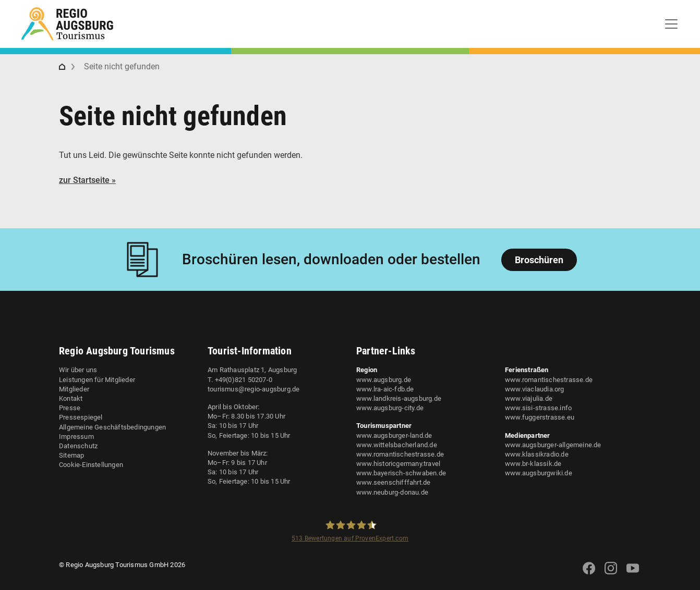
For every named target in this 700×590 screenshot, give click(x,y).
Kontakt (71, 398)
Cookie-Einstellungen (91, 465)
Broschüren (539, 260)
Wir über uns (78, 370)
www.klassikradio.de (537, 454)
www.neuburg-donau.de (392, 492)
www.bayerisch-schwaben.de (401, 473)
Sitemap (71, 455)
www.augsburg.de (384, 380)
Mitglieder (74, 389)
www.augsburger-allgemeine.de (553, 445)
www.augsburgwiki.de (539, 473)
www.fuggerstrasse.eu (540, 417)
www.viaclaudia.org (535, 389)
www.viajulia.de (529, 398)
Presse (70, 408)
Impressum (76, 437)
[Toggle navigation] (671, 24)
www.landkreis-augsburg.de (399, 398)
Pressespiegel (81, 417)
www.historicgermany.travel (398, 464)
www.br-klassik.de (533, 464)
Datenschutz (78, 446)
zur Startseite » (87, 180)
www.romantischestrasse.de (400, 454)
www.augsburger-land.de (394, 435)
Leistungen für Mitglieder (97, 380)
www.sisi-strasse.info (538, 408)
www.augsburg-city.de (390, 408)
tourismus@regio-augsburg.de (254, 389)
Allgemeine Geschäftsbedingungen (112, 427)
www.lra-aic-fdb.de (385, 389)
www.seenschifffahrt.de (393, 482)
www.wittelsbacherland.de (397, 445)
